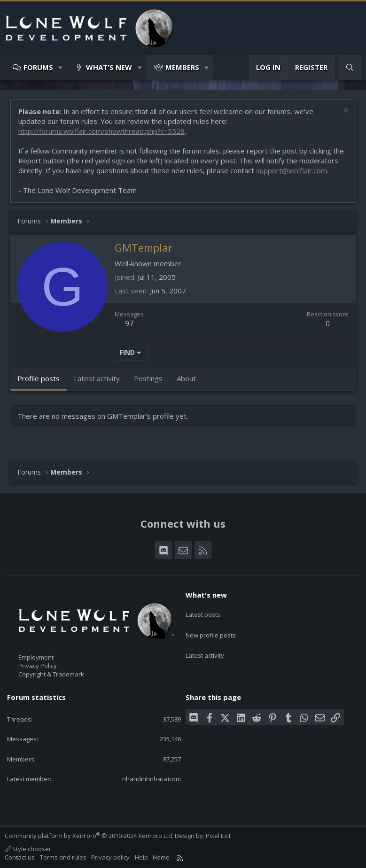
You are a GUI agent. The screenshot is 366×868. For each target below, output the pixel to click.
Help (141, 857)
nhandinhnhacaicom (152, 779)
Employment (36, 657)
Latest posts (203, 611)
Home (161, 857)
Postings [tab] (148, 378)
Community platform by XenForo (89, 836)
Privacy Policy (38, 666)
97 (129, 323)
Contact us (20, 857)
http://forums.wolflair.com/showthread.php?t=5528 (101, 131)
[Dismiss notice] (345, 111)
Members (182, 67)
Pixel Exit (218, 836)
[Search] (350, 67)
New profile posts (211, 628)
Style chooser (28, 849)
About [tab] (186, 378)
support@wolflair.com (292, 170)
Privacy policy (110, 857)
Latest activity (205, 645)
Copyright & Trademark (51, 674)
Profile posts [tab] (39, 378)
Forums (38, 67)
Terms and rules (63, 857)
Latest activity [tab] (97, 378)
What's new (109, 67)
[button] (61, 67)
